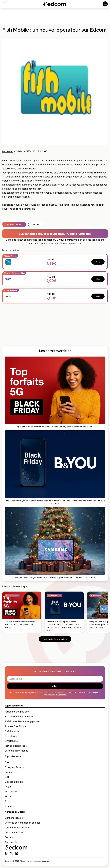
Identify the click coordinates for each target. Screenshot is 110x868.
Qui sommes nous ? (15, 832)
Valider (55, 686)
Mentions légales (14, 818)
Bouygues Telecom (15, 767)
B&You (8, 796)
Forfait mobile (12, 731)
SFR (16, 165)
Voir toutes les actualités (55, 639)
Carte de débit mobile (16, 751)
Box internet (11, 736)
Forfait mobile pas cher (17, 712)
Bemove (45, 861)
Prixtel (8, 787)
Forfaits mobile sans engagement (22, 721)
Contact (9, 837)
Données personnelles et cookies (22, 823)
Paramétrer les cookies (17, 828)
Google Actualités (79, 234)
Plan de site (11, 842)
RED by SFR (11, 792)
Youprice (9, 806)
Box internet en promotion (19, 716)
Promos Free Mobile (15, 726)
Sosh (7, 801)
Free (7, 762)
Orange (9, 772)
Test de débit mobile (16, 746)
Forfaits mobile (14, 224)
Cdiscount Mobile (14, 782)
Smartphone (11, 741)
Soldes (36, 224)
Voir (98, 262)
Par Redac (8, 151)
